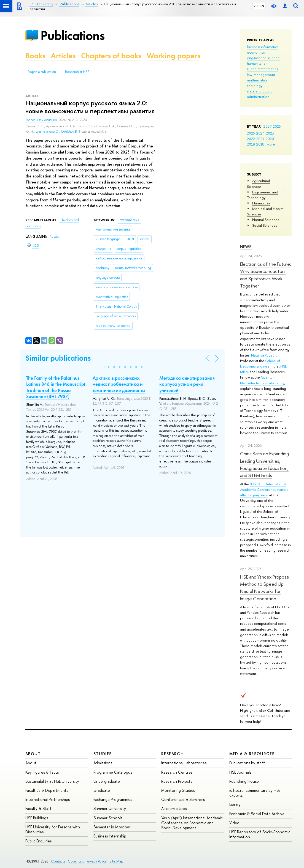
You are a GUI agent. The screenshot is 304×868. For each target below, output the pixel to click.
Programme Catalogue (113, 772)
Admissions (103, 763)
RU (256, 6)
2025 (251, 133)
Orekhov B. (69, 132)
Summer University (110, 808)
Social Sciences (265, 225)
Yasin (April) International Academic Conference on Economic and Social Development (192, 823)
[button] (103, 367)
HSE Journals (240, 772)
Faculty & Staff (38, 808)
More (271, 144)
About (33, 754)
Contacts (58, 861)
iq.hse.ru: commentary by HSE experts (255, 793)
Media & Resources (252, 754)
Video (234, 823)
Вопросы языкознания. (42, 120)
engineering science (263, 58)
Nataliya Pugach (264, 355)
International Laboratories (184, 763)
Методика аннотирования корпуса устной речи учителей (187, 384)
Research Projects (177, 781)
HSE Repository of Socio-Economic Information (260, 834)
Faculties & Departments (47, 790)
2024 (260, 133)
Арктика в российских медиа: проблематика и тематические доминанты (119, 384)
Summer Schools (108, 818)
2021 (260, 139)
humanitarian (257, 63)
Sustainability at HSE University (52, 781)
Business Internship (110, 836)
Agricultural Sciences (258, 184)
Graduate (102, 790)
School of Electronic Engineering (260, 363)
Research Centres (177, 772)
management (264, 75)
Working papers (173, 56)
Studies (103, 754)
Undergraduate (107, 781)
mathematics (257, 80)
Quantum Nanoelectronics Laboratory (262, 380)
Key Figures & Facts (42, 772)
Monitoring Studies (178, 790)
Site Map (116, 861)
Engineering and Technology (263, 195)
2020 (270, 139)
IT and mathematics (262, 69)
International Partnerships (48, 799)
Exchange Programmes (113, 799)
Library (235, 804)
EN (262, 6)
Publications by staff (247, 763)
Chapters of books (111, 56)
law (250, 75)
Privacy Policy (97, 861)
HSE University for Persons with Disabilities (53, 829)
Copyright (76, 861)
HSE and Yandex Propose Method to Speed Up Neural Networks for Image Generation (265, 588)
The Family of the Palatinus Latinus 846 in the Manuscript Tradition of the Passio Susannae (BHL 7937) (56, 387)
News (246, 247)
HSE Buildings (37, 818)
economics (256, 52)
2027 (267, 126)
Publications (72, 35)
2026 (277, 126)
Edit (289, 860)
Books (35, 56)
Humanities (261, 203)
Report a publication (42, 72)
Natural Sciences (266, 220)
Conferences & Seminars (183, 799)
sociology (255, 86)
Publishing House (244, 781)
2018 (260, 144)
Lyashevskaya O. (47, 132)
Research (173, 754)
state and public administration (260, 94)
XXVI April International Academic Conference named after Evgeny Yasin (264, 489)
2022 (251, 139)
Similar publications (58, 358)
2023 (270, 133)
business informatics (263, 47)
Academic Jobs (174, 808)
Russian (55, 237)
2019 (251, 144)
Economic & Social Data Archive (257, 814)
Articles (63, 56)
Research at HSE (77, 72)
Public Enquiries (38, 841)
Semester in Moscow (112, 827)
